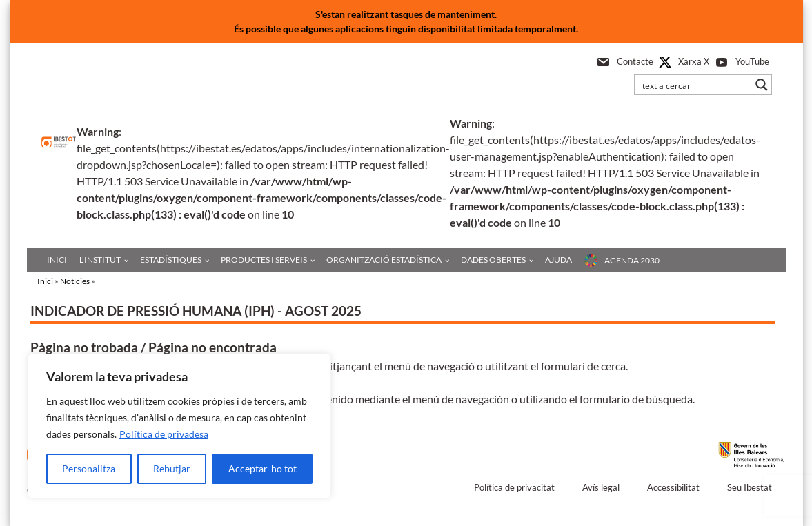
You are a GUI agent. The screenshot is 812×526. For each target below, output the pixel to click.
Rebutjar (172, 468)
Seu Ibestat (750, 487)
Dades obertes (493, 260)
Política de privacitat (514, 487)
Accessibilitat (673, 487)
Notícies (75, 281)
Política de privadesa (164, 434)
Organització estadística (384, 260)
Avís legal (601, 487)
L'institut (100, 260)
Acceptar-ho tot (263, 468)
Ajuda (558, 260)
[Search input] (694, 85)
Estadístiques (171, 260)
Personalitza (89, 468)
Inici (57, 260)
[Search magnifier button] (762, 85)
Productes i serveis (264, 260)
